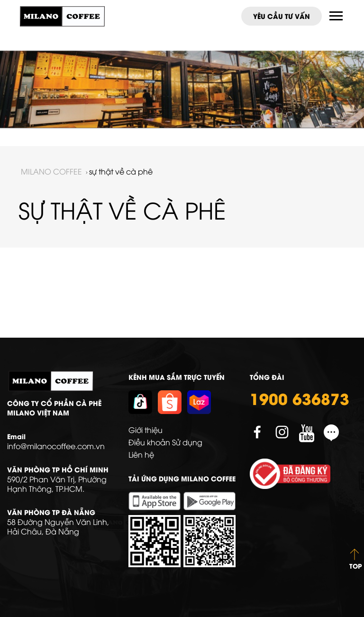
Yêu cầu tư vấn (282, 16)
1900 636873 (300, 398)
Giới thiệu (146, 430)
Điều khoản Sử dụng (165, 442)
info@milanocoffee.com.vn (56, 446)
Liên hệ (141, 454)
